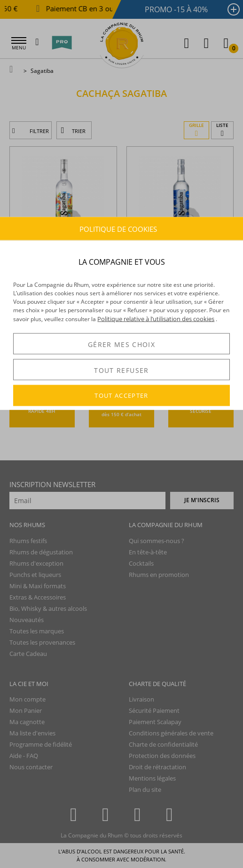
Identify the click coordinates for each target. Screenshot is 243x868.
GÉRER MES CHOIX (121, 344)
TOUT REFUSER (121, 370)
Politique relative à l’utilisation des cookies (156, 319)
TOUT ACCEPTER (121, 395)
